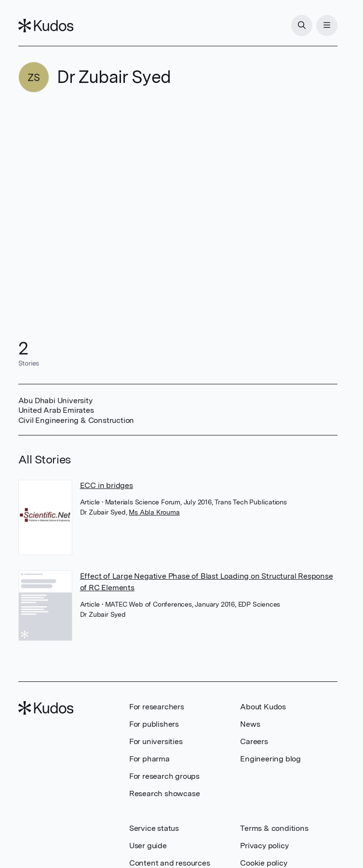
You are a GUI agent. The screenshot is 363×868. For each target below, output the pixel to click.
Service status (154, 828)
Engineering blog (270, 759)
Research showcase (165, 793)
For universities (156, 741)
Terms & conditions (274, 828)
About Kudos (263, 707)
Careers (254, 741)
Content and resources (170, 863)
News (250, 724)
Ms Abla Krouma (154, 512)
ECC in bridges (107, 485)
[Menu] (327, 26)
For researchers (157, 707)
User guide (148, 846)
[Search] (302, 26)
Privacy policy (264, 846)
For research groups (164, 776)
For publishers (154, 724)
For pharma (149, 759)
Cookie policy (263, 863)
